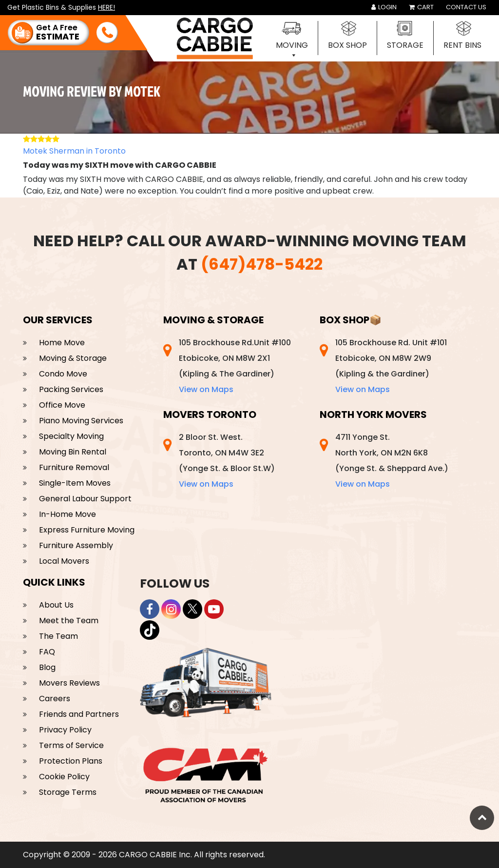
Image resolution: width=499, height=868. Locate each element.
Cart (421, 7)
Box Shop (347, 45)
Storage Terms (68, 792)
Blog (47, 667)
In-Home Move (67, 514)
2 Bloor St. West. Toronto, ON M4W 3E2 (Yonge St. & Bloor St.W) (227, 461)
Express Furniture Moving (87, 530)
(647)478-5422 (262, 264)
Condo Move (63, 374)
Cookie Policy (64, 777)
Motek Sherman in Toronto (74, 151)
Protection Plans (71, 761)
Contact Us (466, 7)
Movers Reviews (69, 683)
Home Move (62, 343)
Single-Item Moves (75, 483)
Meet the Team (69, 621)
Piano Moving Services (81, 421)
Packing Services (71, 389)
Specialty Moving (71, 436)
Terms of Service (71, 745)
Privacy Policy (65, 730)
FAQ (47, 652)
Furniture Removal (74, 467)
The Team (58, 636)
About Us (56, 605)
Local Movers (64, 561)
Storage (405, 45)
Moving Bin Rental (73, 452)
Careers (55, 699)
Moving (292, 45)
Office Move (62, 405)
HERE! (106, 7)
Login (384, 7)
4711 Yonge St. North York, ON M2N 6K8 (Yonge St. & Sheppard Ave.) (392, 461)
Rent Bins (462, 45)
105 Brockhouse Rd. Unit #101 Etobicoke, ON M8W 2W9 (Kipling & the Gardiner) (391, 366)
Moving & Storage (73, 358)
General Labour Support (85, 499)
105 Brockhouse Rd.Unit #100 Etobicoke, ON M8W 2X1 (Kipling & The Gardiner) (235, 366)
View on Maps (206, 389)
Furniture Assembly (76, 545)
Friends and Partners (79, 714)
